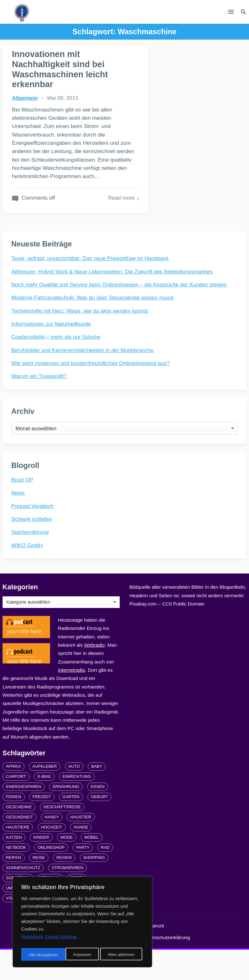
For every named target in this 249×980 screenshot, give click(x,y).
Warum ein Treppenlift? (40, 401)
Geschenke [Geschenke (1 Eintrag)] (19, 838)
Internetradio (72, 700)
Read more (92, 222)
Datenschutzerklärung (166, 968)
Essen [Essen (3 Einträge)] (98, 817)
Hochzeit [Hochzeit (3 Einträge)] (52, 858)
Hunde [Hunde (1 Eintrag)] (81, 858)
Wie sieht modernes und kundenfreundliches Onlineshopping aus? (91, 388)
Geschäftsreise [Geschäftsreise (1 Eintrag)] (62, 838)
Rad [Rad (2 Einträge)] (105, 878)
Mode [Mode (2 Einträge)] (67, 868)
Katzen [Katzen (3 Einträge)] (14, 868)
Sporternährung (31, 561)
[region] (82, 923)
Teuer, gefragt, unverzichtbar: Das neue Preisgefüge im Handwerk (91, 283)
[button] (231, 13)
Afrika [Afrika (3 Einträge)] (13, 797)
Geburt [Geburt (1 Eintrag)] (99, 827)
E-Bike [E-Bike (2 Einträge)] (44, 807)
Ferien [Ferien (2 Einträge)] (14, 827)
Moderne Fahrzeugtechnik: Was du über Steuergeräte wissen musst (93, 322)
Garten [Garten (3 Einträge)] (71, 827)
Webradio (94, 675)
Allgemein (25, 97)
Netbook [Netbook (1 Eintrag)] (16, 878)
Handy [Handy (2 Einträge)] (52, 848)
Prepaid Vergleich (33, 535)
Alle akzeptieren (122, 955)
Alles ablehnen (76, 955)
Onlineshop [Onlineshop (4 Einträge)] (51, 878)
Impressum (120, 968)
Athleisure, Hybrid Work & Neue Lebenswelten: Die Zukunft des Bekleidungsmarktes (113, 296)
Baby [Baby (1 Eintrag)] (97, 797)
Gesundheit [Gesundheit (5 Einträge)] (19, 848)
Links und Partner (78, 968)
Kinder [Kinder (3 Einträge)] (41, 868)
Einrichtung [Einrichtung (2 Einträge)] (77, 807)
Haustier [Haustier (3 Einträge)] (81, 848)
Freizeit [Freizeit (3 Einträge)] (42, 827)
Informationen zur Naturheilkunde (52, 349)
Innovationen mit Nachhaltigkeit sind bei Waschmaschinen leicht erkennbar (61, 69)
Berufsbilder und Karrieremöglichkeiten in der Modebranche (83, 375)
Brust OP (23, 509)
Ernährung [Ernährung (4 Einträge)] (66, 817)
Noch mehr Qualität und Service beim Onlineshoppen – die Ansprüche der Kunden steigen (120, 309)
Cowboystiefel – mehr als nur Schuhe (57, 362)
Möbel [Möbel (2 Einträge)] (92, 868)
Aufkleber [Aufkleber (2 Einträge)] (45, 797)
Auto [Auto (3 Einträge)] (74, 797)
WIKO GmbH (28, 574)
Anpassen (37, 955)
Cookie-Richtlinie (61, 939)
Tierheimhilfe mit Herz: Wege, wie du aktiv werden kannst (80, 336)
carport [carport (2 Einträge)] (16, 807)
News (19, 522)
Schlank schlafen (32, 548)
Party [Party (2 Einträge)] (83, 878)
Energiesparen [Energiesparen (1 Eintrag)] (24, 817)
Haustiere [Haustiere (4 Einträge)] (18, 858)
